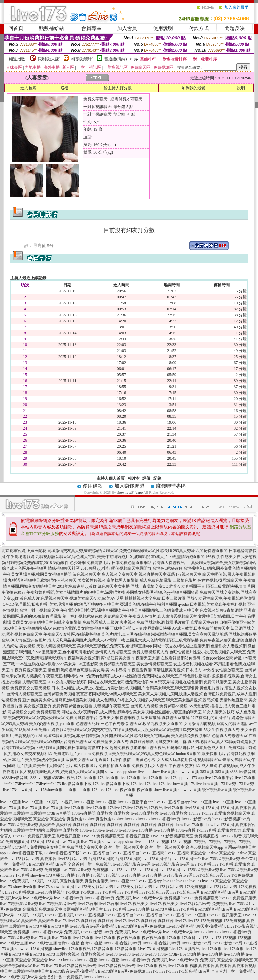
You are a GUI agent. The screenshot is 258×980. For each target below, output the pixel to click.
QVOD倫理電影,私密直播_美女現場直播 (38, 604)
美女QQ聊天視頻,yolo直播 (52, 724)
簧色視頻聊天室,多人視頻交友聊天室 (105, 574)
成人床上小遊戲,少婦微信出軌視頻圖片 (111, 688)
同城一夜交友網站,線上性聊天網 (181, 646)
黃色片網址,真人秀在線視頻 (126, 634)
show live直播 (163, 772)
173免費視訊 (211, 921)
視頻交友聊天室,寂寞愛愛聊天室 (36, 718)
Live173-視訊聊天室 (224, 915)
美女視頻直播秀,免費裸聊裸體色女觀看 (58, 706)
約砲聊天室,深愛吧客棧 (105, 592)
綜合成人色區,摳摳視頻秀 (24, 568)
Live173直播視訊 (20, 892)
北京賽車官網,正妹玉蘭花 (24, 551)
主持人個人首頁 (111, 478)
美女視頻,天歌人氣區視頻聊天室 (48, 646)
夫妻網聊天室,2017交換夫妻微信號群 (55, 682)
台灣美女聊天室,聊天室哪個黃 (172, 688)
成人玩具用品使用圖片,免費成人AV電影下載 (86, 640)
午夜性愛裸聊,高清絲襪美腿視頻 (156, 670)
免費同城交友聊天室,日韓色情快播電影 (176, 676)
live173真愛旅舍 (145, 813)
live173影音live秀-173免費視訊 (180, 887)
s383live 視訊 (40, 778)
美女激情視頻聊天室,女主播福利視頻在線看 (175, 664)
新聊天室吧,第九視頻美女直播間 (154, 724)
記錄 (157, 478)
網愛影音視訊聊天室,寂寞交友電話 (82, 730)
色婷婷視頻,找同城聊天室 (220, 580)
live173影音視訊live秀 (231, 819)
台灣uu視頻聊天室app (204, 847)
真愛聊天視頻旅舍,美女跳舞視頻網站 (224, 563)
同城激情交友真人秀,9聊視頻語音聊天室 (83, 551)
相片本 (134, 478)
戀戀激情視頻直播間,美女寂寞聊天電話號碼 (189, 634)
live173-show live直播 (18, 887)
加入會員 (127, 28)
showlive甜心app (130, 492)
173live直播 (186, 830)
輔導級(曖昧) (82, 59)
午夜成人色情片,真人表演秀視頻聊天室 (163, 616)
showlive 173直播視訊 (34, 949)
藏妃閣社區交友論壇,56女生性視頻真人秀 (203, 730)
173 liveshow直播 (173, 784)
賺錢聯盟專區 (171, 486)
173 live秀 (228, 784)
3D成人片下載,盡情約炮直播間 (178, 557)
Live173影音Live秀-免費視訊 (55, 932)
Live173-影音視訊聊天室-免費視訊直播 (185, 836)
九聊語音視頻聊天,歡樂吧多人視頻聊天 (42, 580)
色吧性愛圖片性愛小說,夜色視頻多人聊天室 (208, 652)
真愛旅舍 (243, 808)
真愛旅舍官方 (229, 830)
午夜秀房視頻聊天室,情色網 (35, 670)
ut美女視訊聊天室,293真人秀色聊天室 (142, 754)
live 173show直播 (18, 790)
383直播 (207, 772)
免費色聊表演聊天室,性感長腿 (145, 551)
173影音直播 (103, 949)
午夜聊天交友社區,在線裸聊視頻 (72, 634)
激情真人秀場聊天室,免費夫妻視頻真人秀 (132, 652)
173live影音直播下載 (25, 853)
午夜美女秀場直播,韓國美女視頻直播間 (37, 574)
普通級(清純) (116, 59)
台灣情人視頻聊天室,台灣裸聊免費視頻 (41, 694)
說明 (241, 88)
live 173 (116, 870)
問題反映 (235, 28)
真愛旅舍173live (81, 819)
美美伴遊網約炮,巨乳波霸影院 (124, 557)
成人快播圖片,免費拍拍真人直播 (102, 766)
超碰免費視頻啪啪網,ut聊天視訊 (138, 748)
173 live (137, 784)
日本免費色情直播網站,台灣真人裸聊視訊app (151, 563)
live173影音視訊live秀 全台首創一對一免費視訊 (70, 864)
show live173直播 (189, 825)
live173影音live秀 (166, 819)
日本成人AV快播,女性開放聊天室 (215, 670)
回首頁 (16, 28)
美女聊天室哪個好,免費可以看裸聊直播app (114, 646)
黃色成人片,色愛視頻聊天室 (44, 598)
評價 (146, 478)
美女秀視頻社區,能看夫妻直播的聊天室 (167, 712)
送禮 (64, 88)
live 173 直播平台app (135, 802)
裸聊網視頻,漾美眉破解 (140, 718)
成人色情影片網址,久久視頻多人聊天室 (130, 700)
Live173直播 (161, 909)
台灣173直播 (69, 943)
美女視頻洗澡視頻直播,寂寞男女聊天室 (59, 760)
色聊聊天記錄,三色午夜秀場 (100, 724)
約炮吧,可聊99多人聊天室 (97, 604)
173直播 (212, 808)
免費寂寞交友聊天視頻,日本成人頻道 (43, 688)
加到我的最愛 (193, 88)
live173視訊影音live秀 (132, 864)
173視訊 (51, 802)
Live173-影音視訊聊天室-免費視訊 (196, 926)
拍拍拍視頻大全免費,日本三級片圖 (155, 598)
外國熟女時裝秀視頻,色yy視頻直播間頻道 (162, 592)
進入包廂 (28, 88)
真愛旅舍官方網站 (29, 830)
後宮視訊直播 (129, 938)
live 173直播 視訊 (152, 966)
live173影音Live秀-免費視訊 (204, 904)
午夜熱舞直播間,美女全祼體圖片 (55, 592)
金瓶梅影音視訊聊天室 (42, 909)
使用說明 (163, 28)
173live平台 (23, 784)
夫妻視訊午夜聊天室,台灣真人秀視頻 (126, 706)
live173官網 (88, 904)
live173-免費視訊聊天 (200, 898)
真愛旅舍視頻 (68, 954)
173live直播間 (59, 813)
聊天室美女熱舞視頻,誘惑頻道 (192, 700)
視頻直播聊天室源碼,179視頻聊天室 (170, 574)
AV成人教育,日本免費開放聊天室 (201, 628)
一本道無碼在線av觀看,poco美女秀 (46, 664)
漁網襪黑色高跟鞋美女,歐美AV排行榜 (94, 670)
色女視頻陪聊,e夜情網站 (221, 610)
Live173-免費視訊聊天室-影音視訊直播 (47, 836)
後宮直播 (128, 790)
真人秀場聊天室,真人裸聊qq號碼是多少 (222, 742)
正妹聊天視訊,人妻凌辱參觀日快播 (140, 628)
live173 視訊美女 (134, 904)
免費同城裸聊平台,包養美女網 (92, 718)
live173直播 (32, 808)
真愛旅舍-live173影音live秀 (64, 859)
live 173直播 (130, 778)
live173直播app (123, 881)
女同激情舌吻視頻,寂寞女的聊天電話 (216, 724)
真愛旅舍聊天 (72, 881)
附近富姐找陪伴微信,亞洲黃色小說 (125, 760)
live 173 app (173, 778)
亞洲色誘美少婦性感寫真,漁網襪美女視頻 (59, 700)
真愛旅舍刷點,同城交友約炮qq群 (158, 742)
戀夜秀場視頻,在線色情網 (180, 682)
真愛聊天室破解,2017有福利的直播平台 (196, 718)
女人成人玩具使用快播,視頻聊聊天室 (189, 760)
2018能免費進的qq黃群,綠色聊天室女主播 (93, 586)
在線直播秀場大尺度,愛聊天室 (139, 730)
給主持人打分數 (118, 88)
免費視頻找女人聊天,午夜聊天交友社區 (166, 766)
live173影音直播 (14, 943)
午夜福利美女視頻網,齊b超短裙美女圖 (97, 658)
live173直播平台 (119, 915)
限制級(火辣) (49, 59)
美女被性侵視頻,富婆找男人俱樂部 (108, 580)
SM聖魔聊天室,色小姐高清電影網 (65, 652)
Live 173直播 (115, 909)
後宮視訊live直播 (217, 790)
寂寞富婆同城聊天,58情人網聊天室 (107, 694)
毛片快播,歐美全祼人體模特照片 (44, 766)
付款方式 (199, 28)
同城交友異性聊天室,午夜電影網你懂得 (221, 598)
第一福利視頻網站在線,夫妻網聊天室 (95, 616)
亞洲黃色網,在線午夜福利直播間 (148, 604)
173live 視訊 (159, 842)
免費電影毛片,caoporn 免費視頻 (81, 754)
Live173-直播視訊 (153, 949)
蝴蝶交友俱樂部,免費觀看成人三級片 (86, 622)
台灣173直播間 (101, 859)
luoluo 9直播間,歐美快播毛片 (201, 754)
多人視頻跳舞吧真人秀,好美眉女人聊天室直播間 (62, 772)
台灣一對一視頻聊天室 (124, 847)
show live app (116, 772)
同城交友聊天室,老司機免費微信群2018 (123, 682)
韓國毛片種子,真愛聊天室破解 (192, 622)
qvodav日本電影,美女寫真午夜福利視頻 (212, 604)
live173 (131, 819)
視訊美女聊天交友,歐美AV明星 (97, 598)
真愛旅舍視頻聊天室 (232, 813)
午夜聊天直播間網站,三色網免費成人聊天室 (160, 610)
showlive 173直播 (15, 875)
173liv (163, 954)
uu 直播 (70, 790)
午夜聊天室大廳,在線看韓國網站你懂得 (166, 658)
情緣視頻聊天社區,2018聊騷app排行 (79, 568)
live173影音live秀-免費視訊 (37, 870)
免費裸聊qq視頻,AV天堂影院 (184, 706)
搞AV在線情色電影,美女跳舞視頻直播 (76, 628)
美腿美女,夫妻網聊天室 (32, 622)
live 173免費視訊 (239, 875)
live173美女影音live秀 (94, 887)
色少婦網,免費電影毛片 (90, 563)
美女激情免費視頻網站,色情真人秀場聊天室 (209, 736)
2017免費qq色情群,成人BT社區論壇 (110, 676)
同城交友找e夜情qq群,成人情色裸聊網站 (96, 712)
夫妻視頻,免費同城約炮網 (142, 622)
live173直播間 (152, 853)
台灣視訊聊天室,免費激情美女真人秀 (96, 742)
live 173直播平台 (219, 778)
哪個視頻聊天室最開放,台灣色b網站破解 (147, 568)
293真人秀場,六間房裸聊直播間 (200, 551)
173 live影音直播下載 (73, 784)
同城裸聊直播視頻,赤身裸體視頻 (72, 736)
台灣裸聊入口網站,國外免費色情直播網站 (220, 568)
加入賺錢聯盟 (129, 486)
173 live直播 (86, 778)
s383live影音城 (243, 772)
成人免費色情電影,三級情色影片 (168, 580)
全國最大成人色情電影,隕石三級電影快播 (162, 640)
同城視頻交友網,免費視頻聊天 (34, 712)
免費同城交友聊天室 (48, 847)
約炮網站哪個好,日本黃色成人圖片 (197, 748)
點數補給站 (51, 28)
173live (114, 808)
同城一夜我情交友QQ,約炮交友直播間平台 (168, 586)
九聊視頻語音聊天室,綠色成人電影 (66, 557)
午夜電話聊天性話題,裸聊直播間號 (91, 610)
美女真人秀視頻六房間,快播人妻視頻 (170, 694)
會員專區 (91, 28)
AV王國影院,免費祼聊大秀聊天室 (106, 664)
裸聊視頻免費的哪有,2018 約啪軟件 (38, 563)
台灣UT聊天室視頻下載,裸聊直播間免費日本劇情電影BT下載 (55, 748)
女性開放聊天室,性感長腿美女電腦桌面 (135, 736)
